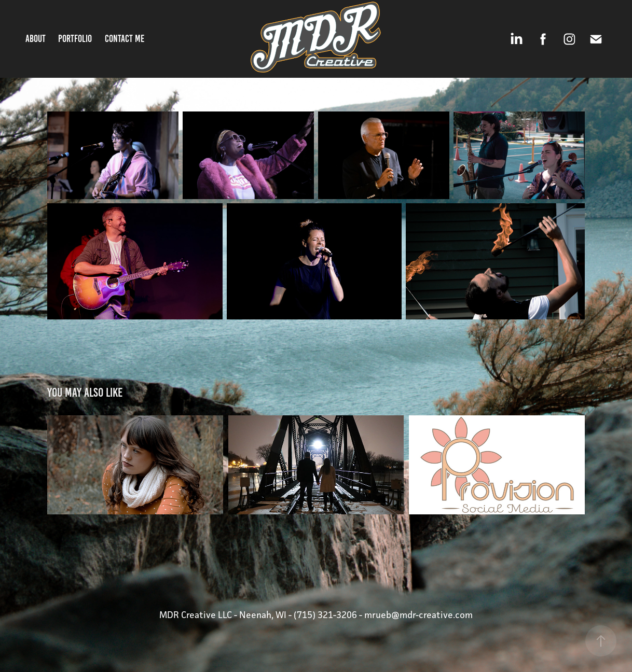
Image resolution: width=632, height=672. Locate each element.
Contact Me (125, 39)
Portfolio (75, 39)
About (36, 39)
